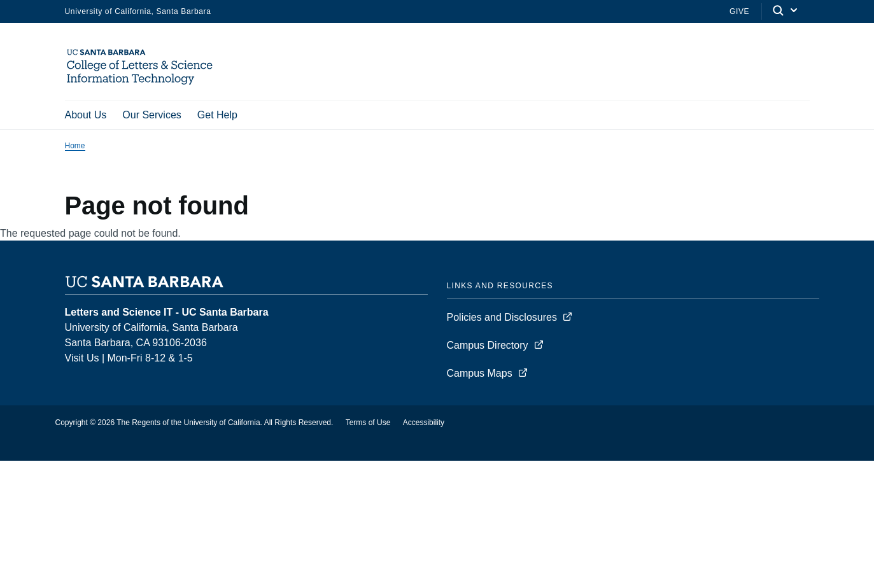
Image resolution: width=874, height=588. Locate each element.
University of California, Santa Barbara (138, 11)
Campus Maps (480, 374)
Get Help (217, 115)
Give (739, 11)
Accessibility (424, 424)
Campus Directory (488, 346)
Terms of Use (368, 424)
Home (75, 147)
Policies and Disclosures (502, 318)
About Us (86, 115)
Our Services (152, 115)
